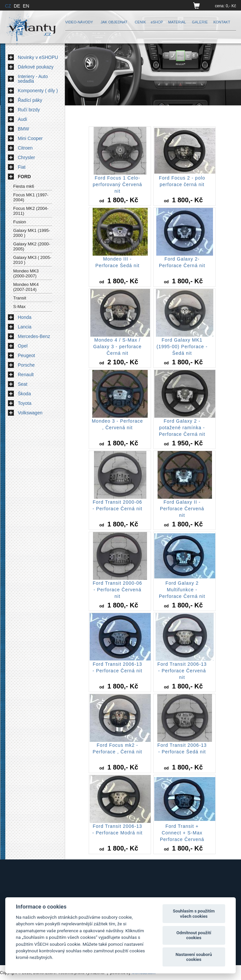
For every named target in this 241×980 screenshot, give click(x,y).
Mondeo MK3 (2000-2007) (26, 273)
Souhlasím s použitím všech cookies (194, 914)
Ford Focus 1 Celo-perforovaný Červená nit (117, 184)
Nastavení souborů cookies (194, 957)
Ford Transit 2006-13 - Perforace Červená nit (182, 671)
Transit (20, 298)
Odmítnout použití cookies (194, 935)
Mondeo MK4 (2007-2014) (26, 287)
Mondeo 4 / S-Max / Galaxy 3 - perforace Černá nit (118, 347)
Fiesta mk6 (24, 186)
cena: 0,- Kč (226, 6)
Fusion (20, 222)
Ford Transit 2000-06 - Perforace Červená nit (117, 590)
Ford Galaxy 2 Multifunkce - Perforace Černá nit (182, 590)
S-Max (19, 307)
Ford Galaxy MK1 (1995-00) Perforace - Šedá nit (182, 347)
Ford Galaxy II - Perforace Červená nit (182, 509)
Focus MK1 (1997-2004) (31, 197)
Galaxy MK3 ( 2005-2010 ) (32, 260)
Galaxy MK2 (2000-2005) (32, 246)
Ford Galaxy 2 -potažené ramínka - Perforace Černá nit (182, 428)
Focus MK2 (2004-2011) (31, 211)
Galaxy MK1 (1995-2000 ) (32, 233)
